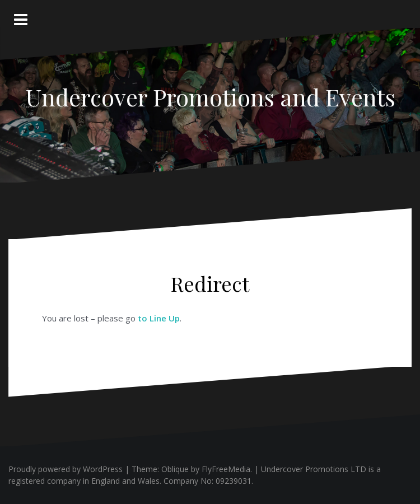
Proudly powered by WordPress (66, 469)
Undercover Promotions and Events (210, 97)
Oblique (175, 469)
